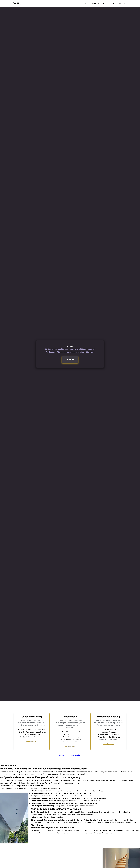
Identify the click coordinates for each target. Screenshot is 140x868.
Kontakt (122, 3)
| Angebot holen (32, 741)
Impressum (112, 3)
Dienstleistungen (99, 3)
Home (87, 3)
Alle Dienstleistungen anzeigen (70, 755)
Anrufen (71, 359)
